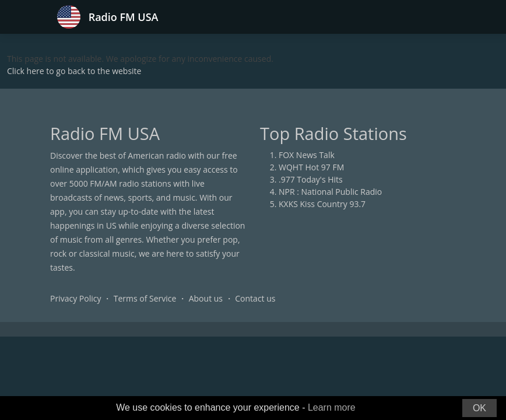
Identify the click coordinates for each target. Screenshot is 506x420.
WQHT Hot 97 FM (311, 167)
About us (206, 298)
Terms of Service (145, 298)
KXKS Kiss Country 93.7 (322, 204)
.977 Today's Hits (311, 179)
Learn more (332, 407)
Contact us (255, 298)
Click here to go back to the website (74, 71)
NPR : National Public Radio (330, 192)
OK (479, 408)
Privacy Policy (75, 298)
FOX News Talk (307, 155)
